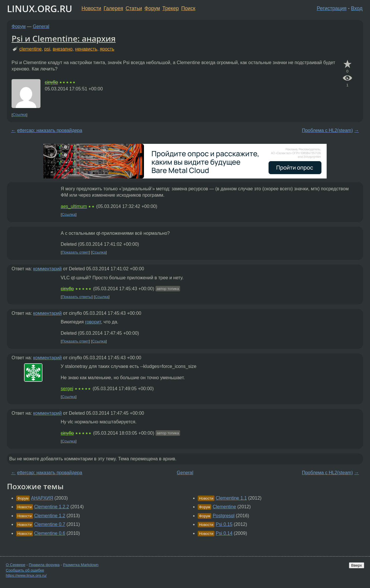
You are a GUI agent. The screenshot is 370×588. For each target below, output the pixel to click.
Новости (91, 8)
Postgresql (224, 516)
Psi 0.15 (224, 524)
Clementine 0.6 (50, 533)
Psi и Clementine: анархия (64, 38)
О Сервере (16, 565)
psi (47, 49)
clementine (30, 49)
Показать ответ (75, 252)
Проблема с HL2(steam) (327, 130)
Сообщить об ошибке (25, 570)
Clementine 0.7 (50, 524)
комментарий (48, 269)
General (41, 26)
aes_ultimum (74, 206)
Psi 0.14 (224, 533)
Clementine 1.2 (50, 516)
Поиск (188, 8)
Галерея (113, 8)
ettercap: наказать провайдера (50, 130)
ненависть (86, 49)
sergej (67, 389)
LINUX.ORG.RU (40, 9)
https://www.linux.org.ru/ (26, 575)
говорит (93, 322)
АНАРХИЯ (42, 498)
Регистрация (332, 8)
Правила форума (44, 565)
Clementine (224, 507)
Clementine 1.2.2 (52, 507)
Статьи (134, 8)
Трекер (171, 8)
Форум (152, 8)
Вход (357, 8)
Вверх (357, 565)
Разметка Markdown (81, 565)
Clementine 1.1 (231, 498)
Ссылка (20, 115)
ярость (107, 49)
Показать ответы (77, 297)
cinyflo (51, 82)
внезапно (63, 49)
